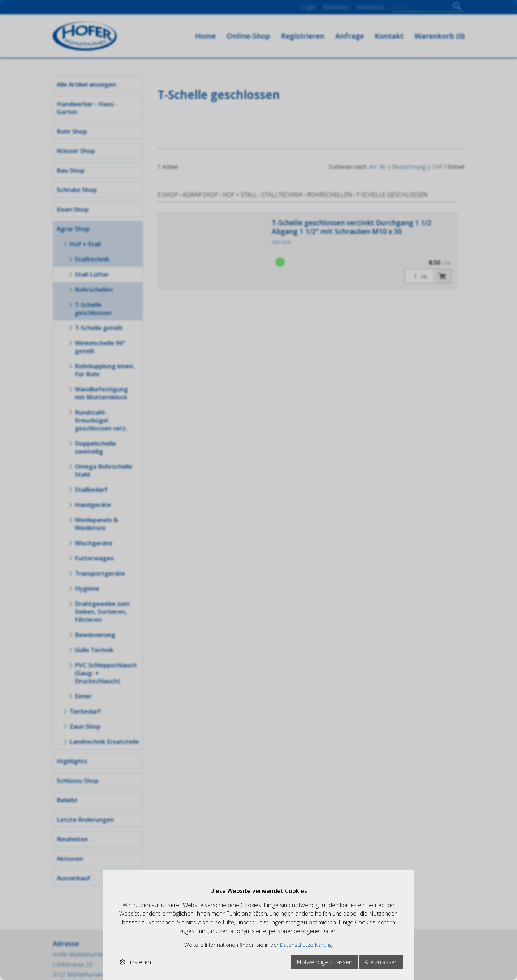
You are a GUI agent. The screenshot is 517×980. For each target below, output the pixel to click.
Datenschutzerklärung (306, 945)
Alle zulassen (381, 962)
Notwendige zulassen (324, 962)
